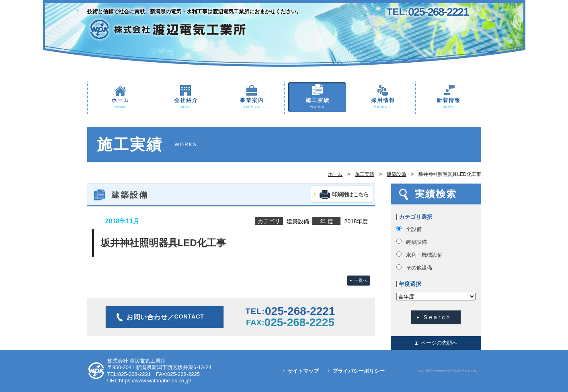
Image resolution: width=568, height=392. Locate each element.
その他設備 (419, 268)
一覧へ (361, 280)
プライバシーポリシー (359, 371)
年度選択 (410, 284)
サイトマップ (303, 371)
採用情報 (383, 103)
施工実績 (317, 103)
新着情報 (448, 103)
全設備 (414, 229)
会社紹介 (186, 103)
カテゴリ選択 (416, 217)
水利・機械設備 (424, 255)
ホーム (120, 103)
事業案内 (252, 103)
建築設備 (396, 174)
